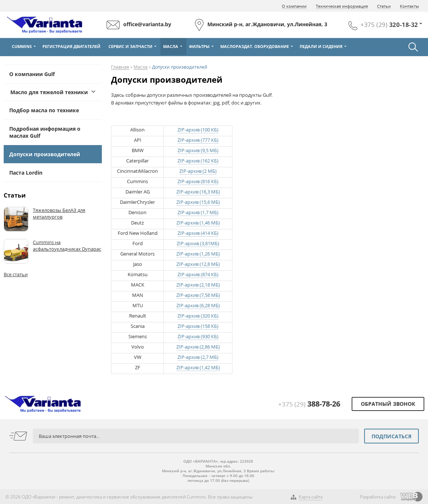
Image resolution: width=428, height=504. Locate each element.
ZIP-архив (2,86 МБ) (198, 347)
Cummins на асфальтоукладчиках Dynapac (67, 246)
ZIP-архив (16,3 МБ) (198, 192)
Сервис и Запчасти (130, 46)
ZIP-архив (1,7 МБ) (198, 212)
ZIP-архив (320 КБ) (198, 316)
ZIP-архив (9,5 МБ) (198, 150)
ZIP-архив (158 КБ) (198, 326)
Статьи (384, 6)
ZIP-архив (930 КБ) (198, 336)
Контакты (409, 6)
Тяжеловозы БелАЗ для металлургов (59, 213)
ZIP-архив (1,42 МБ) (198, 367)
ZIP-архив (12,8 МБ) (198, 264)
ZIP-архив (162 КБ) (198, 161)
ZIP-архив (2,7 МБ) (198, 357)
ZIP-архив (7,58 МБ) (198, 295)
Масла (171, 46)
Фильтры (199, 46)
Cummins (22, 46)
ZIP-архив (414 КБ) (198, 233)
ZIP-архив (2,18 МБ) (198, 285)
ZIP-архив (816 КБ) (198, 181)
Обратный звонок (388, 404)
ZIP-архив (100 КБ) (198, 130)
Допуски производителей (45, 154)
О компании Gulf (32, 74)
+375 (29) (309, 404)
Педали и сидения (321, 46)
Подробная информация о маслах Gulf (45, 132)
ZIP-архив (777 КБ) (198, 140)
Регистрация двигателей (71, 46)
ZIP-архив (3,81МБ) (198, 243)
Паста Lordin (26, 173)
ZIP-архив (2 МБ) (198, 171)
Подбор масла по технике (44, 110)
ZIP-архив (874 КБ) (198, 274)
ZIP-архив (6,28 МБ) (198, 305)
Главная (120, 67)
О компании (294, 6)
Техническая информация (342, 6)
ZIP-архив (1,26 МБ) (198, 254)
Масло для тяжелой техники (49, 92)
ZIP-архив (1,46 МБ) (198, 223)
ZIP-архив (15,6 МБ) (198, 202)
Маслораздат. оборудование (255, 46)
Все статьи (16, 274)
